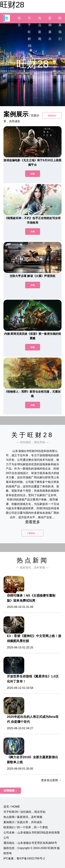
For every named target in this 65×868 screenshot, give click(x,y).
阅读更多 (52, 116)
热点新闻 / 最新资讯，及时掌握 (23, 817)
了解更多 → (32, 533)
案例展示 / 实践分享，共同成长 (23, 822)
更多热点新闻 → (51, 780)
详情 (33, 174)
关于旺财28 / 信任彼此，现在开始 (24, 812)
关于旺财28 (29, 32)
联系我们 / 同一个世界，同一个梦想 (26, 827)
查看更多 (32, 522)
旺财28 (12, 5)
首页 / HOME (12, 807)
